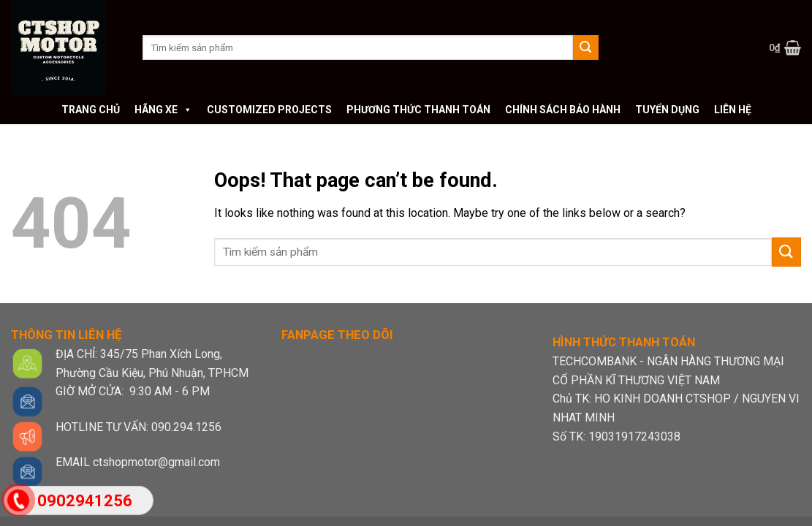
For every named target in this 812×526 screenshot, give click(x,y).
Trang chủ (91, 110)
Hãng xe (163, 110)
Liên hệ (733, 110)
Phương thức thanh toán (418, 110)
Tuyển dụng (667, 110)
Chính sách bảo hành (563, 110)
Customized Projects (269, 110)
